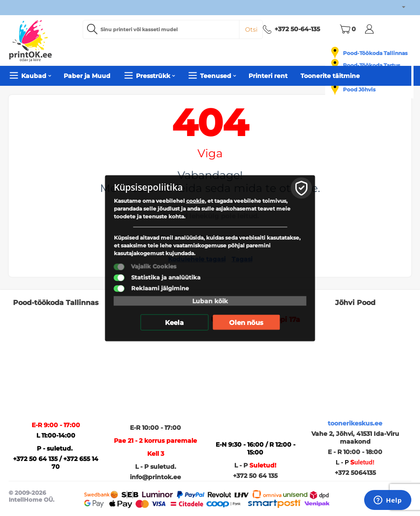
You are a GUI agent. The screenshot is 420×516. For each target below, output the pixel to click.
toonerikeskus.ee (355, 423)
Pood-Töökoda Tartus (372, 65)
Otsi (251, 29)
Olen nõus (246, 322)
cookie (195, 200)
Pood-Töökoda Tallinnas (375, 53)
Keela (174, 322)
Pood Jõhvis (359, 89)
